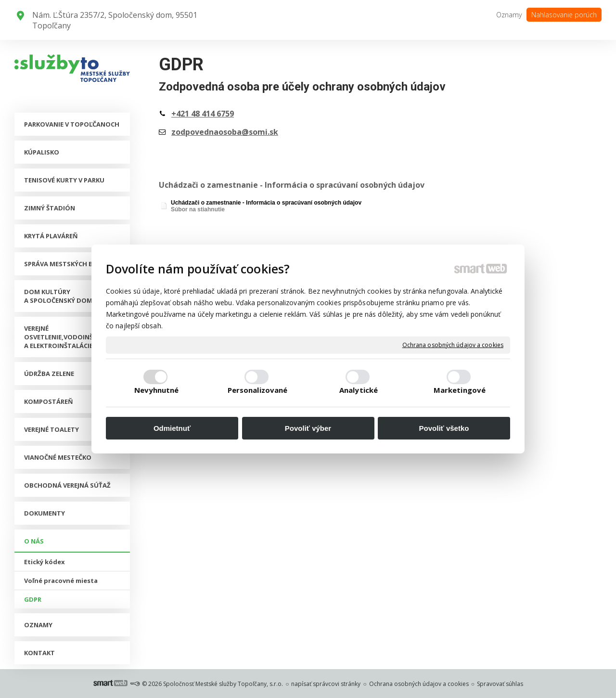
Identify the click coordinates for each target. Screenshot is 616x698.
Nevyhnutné (157, 390)
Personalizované (258, 390)
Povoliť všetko (444, 428)
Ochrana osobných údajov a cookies (453, 345)
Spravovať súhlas (500, 684)
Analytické (359, 390)
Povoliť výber (308, 428)
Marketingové (460, 390)
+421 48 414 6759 (203, 114)
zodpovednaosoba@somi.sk (225, 132)
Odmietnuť (172, 428)
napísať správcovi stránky (326, 684)
